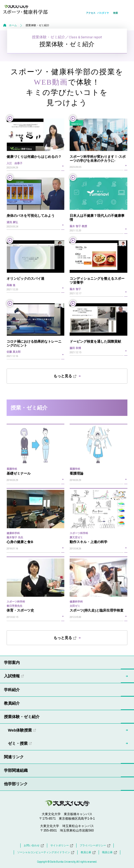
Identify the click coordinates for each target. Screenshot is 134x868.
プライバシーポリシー (95, 846)
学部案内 (12, 662)
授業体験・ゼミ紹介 (22, 717)
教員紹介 (12, 703)
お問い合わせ (34, 846)
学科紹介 (12, 690)
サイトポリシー (62, 846)
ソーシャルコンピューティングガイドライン (46, 852)
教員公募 (88, 852)
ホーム (13, 25)
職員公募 (109, 852)
